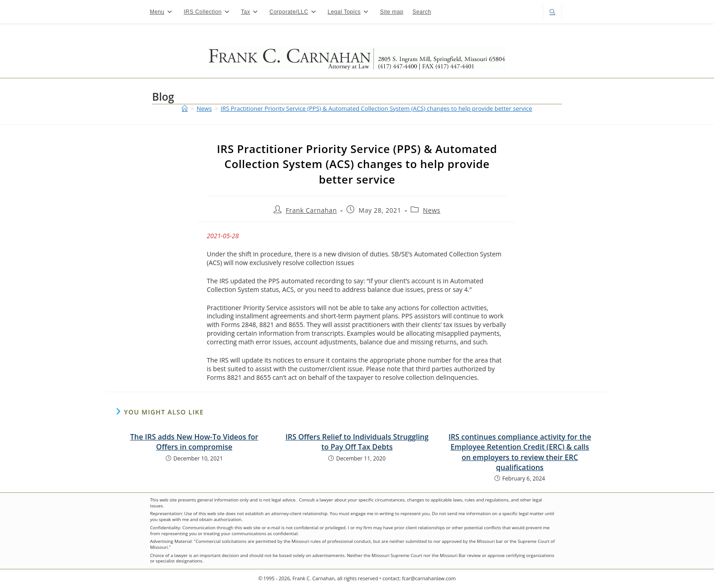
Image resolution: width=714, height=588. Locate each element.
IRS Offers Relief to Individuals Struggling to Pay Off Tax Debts (357, 442)
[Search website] (552, 13)
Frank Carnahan (311, 210)
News (432, 210)
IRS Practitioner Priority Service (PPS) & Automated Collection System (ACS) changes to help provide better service (377, 108)
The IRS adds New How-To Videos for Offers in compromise (194, 442)
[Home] (185, 108)
